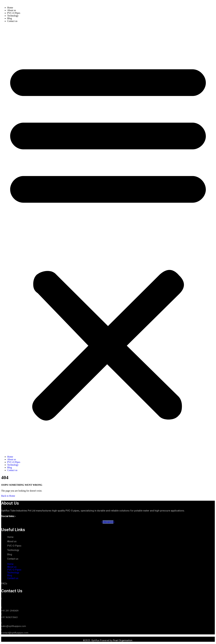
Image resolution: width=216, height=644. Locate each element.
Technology (13, 16)
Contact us (12, 21)
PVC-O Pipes (14, 13)
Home (10, 8)
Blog (10, 18)
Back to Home (8, 496)
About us (12, 10)
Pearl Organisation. (123, 640)
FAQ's (4, 584)
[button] (108, 239)
